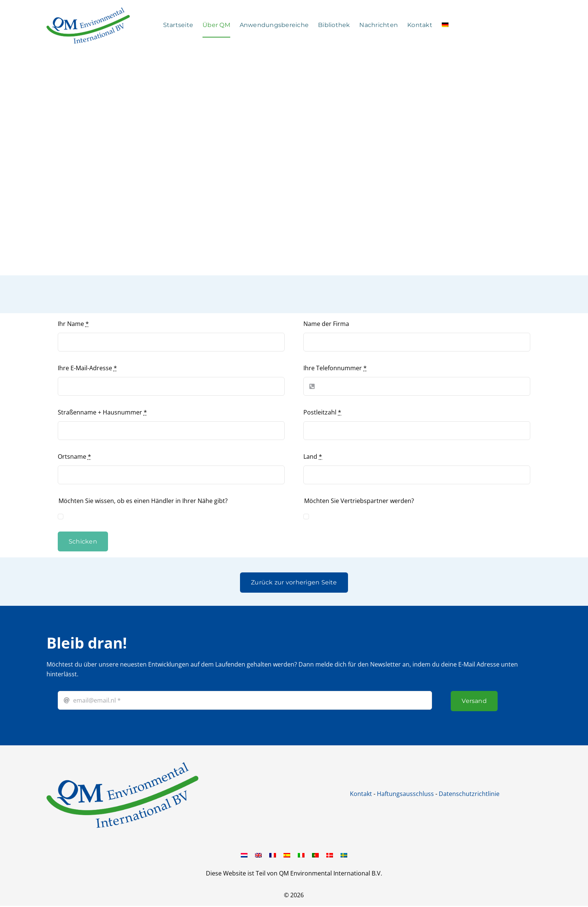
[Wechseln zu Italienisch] (301, 855)
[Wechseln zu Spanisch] (287, 855)
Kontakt (361, 794)
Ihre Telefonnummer (335, 368)
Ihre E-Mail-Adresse (87, 368)
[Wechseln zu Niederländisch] (244, 855)
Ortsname (74, 457)
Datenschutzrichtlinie (469, 794)
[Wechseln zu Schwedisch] (344, 855)
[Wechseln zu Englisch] (258, 855)
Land (313, 457)
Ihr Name (73, 324)
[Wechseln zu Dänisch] (330, 855)
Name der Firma (326, 324)
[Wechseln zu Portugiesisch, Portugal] (315, 855)
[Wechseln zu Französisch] (273, 855)
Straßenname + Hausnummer (102, 412)
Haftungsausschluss (405, 794)
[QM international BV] (122, 765)
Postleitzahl (322, 412)
